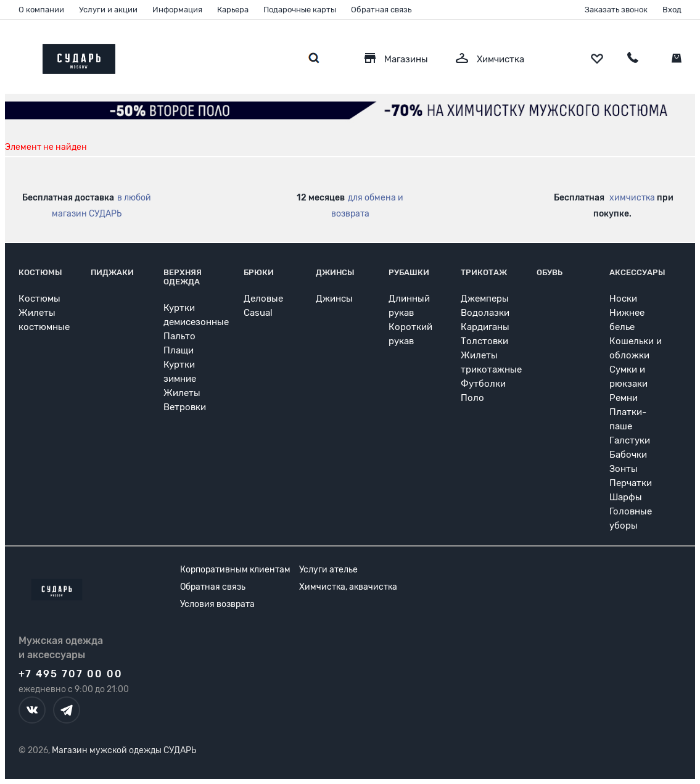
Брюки (259, 272)
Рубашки (409, 272)
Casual (258, 313)
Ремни (624, 398)
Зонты (624, 469)
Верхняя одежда (183, 277)
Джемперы (485, 299)
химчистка (632, 198)
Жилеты (182, 393)
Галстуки (630, 440)
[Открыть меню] (19, 56)
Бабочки (628, 455)
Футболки (483, 384)
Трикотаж (484, 272)
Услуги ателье (328, 570)
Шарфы (626, 497)
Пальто (179, 336)
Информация (177, 10)
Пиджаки (112, 272)
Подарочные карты (300, 10)
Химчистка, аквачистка (348, 587)
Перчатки (631, 483)
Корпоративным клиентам (235, 570)
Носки (623, 299)
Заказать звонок (616, 10)
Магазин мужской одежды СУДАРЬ (124, 750)
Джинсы (335, 272)
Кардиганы (485, 327)
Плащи (179, 350)
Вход (672, 10)
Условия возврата (217, 604)
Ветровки (185, 407)
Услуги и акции (108, 10)
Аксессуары (637, 272)
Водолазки (485, 313)
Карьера (233, 10)
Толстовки (484, 341)
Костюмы (40, 272)
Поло (472, 398)
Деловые (263, 299)
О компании (41, 10)
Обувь (550, 272)
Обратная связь (381, 10)
